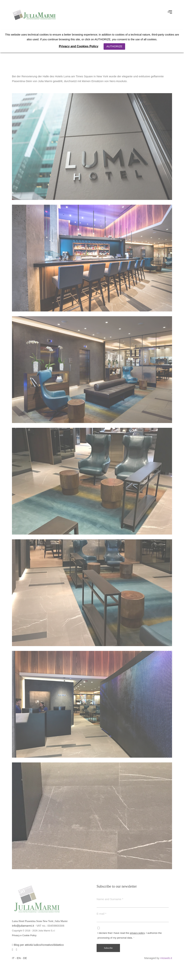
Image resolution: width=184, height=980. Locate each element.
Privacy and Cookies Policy (79, 46)
